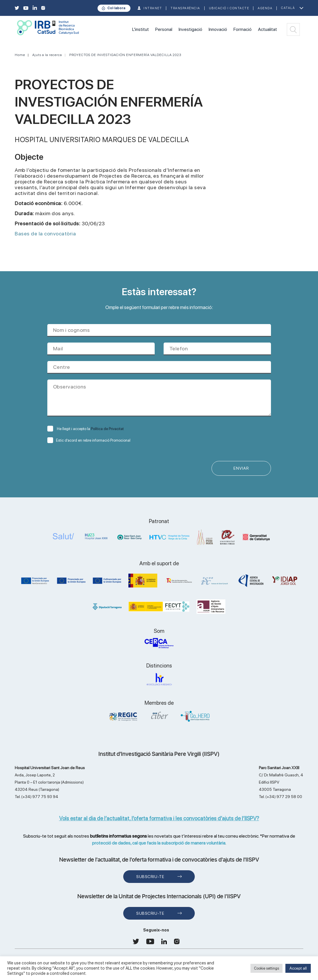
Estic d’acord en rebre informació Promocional (89, 440)
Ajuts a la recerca (47, 55)
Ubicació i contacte (229, 8)
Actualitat (268, 29)
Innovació (218, 29)
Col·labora (116, 8)
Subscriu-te (150, 877)
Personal (164, 29)
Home (20, 55)
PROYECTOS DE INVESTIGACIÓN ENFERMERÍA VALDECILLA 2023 (125, 55)
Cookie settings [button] (266, 968)
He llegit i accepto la (86, 429)
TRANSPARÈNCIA (185, 8)
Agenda (265, 8)
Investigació (190, 29)
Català (288, 8)
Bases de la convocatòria (45, 234)
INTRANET (153, 8)
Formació (243, 29)
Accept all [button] (298, 968)
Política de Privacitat (107, 429)
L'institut (141, 29)
